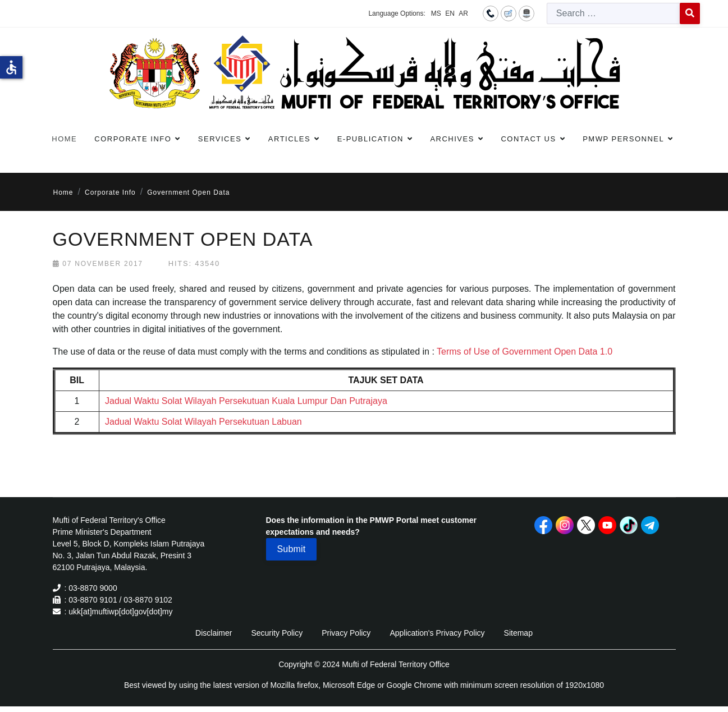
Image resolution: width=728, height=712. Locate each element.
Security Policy (277, 633)
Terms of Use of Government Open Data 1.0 (525, 352)
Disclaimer (214, 633)
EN (450, 13)
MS (436, 13)
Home (64, 139)
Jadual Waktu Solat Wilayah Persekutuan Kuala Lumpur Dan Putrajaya (246, 401)
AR (463, 13)
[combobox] (613, 13)
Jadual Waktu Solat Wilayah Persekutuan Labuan (203, 422)
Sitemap (518, 633)
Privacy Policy (346, 633)
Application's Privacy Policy (437, 633)
